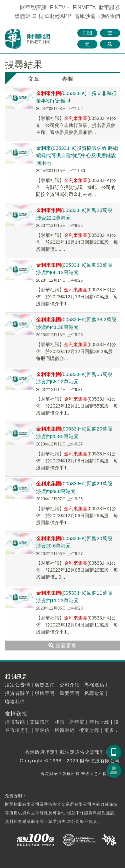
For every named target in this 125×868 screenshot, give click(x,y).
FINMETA (84, 7)
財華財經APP (55, 16)
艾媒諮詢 (40, 722)
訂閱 (87, 33)
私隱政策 (94, 693)
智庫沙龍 (85, 16)
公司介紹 (70, 685)
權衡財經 (65, 730)
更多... (112, 730)
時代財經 (99, 722)
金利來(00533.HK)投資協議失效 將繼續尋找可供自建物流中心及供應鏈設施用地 (77, 155)
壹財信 (42, 730)
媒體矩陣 (25, 16)
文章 (34, 79)
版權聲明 (45, 693)
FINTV (58, 7)
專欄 (67, 79)
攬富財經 (89, 730)
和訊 (60, 722)
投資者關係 (17, 693)
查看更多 (62, 646)
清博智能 (15, 722)
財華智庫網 (33, 7)
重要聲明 (70, 693)
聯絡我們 (109, 16)
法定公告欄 (17, 685)
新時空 (77, 722)
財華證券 (109, 7)
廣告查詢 (45, 685)
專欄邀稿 (94, 685)
